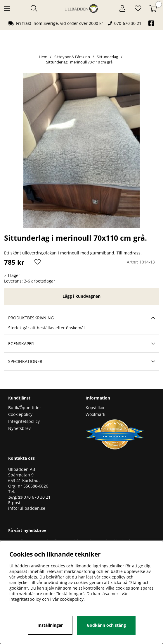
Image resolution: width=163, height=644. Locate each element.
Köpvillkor (95, 408)
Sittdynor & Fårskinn (73, 57)
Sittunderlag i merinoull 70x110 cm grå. (80, 62)
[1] (81, 150)
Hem (43, 57)
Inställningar (50, 625)
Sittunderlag (107, 57)
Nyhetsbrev (19, 428)
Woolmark (95, 414)
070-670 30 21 (128, 23)
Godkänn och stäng (106, 625)
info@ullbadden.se (27, 508)
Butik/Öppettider (25, 408)
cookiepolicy (72, 599)
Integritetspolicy (24, 421)
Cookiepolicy (20, 414)
